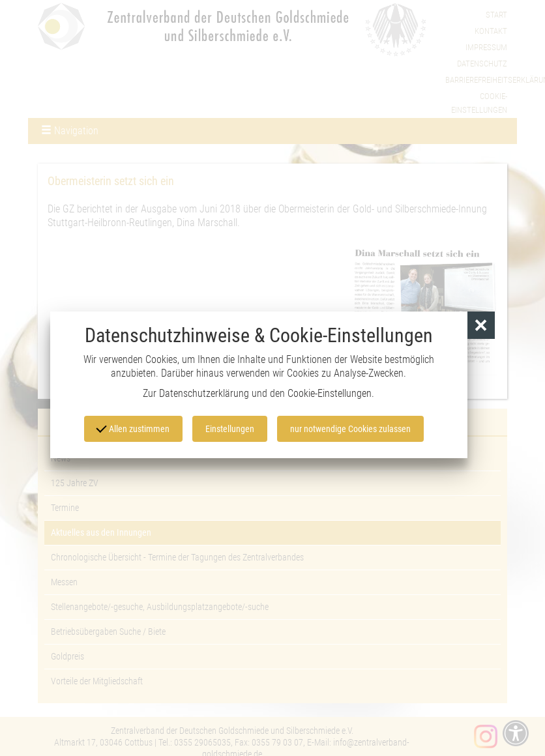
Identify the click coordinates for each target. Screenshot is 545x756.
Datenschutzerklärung (204, 393)
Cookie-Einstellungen (330, 393)
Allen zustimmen (133, 428)
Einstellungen (230, 429)
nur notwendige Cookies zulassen (350, 429)
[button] (481, 326)
